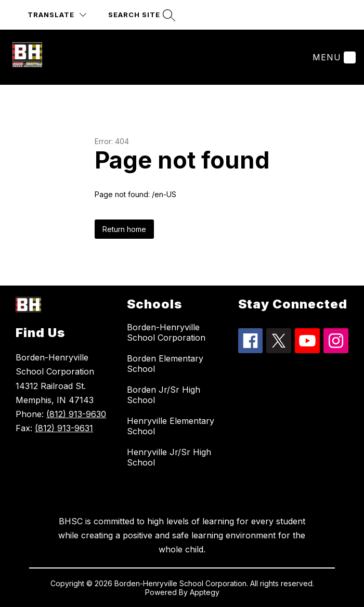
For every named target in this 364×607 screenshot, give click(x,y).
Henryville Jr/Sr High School (169, 457)
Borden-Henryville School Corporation (166, 332)
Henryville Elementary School (171, 426)
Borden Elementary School (165, 364)
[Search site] (140, 15)
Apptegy (205, 592)
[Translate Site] (57, 15)
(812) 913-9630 (76, 414)
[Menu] (333, 57)
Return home (124, 229)
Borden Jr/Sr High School (164, 395)
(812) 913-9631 (64, 428)
